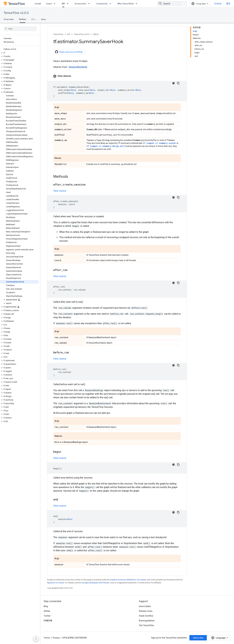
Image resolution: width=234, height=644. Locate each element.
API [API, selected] (63, 4)
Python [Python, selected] (22, 19)
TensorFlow (58, 34)
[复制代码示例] (178, 83)
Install (38, 4)
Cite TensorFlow (146, 625)
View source (60, 191)
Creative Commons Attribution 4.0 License (128, 580)
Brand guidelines (147, 621)
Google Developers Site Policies (95, 583)
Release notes (146, 611)
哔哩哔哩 (48, 621)
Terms (47, 638)
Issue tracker (145, 606)
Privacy (56, 638)
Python (96, 34)
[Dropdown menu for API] (68, 4)
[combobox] (172, 4)
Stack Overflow (146, 616)
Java (43, 19)
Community (102, 4)
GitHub (218, 4)
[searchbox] (20, 29)
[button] (19, 53)
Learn (49, 4)
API (69, 34)
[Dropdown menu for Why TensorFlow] (137, 4)
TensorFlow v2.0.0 (16, 13)
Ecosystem (80, 4)
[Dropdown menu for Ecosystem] (90, 4)
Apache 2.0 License (56, 583)
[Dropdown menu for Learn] (55, 4)
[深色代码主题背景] (174, 83)
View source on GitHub (69, 52)
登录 (228, 4)
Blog (46, 606)
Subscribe (198, 638)
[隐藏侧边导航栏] (36, 639)
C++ (33, 19)
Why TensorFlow (126, 4)
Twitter (47, 616)
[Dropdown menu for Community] (111, 4)
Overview (9, 19)
